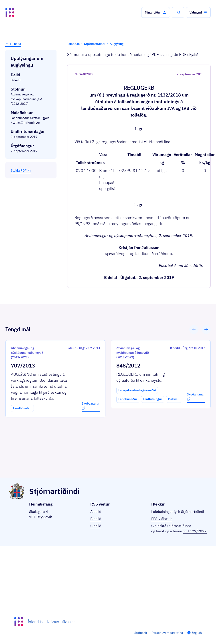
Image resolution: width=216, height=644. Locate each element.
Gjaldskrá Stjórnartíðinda (171, 526)
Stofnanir (141, 633)
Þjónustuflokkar (61, 622)
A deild (96, 512)
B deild (96, 519)
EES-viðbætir (162, 519)
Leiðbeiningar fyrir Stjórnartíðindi (178, 512)
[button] (156, 12)
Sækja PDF (21, 170)
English (197, 633)
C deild (96, 526)
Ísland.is (35, 622)
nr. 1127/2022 (195, 531)
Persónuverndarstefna (167, 633)
